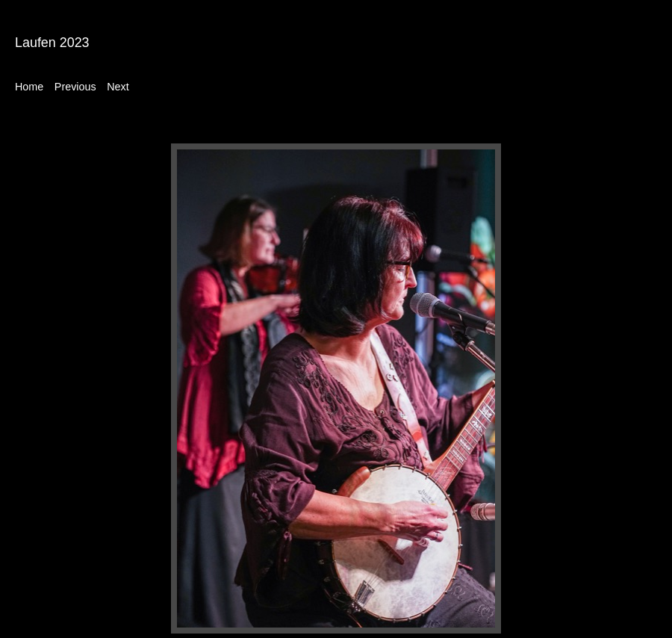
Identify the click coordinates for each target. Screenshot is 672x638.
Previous (75, 87)
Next (118, 87)
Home (29, 87)
